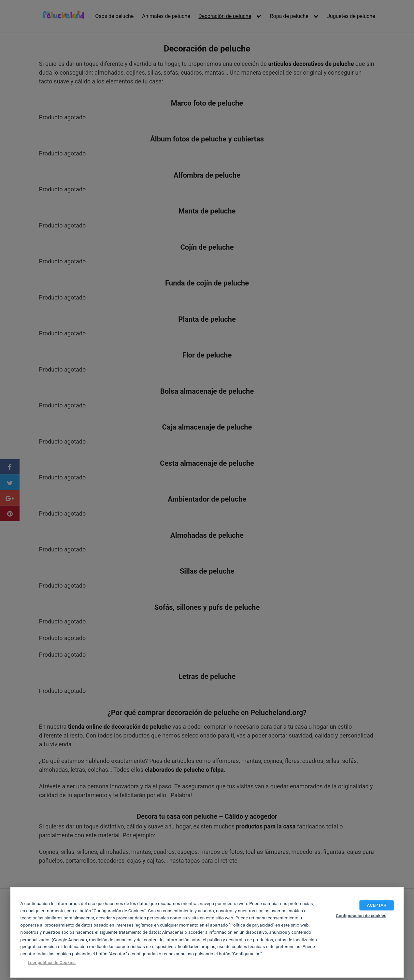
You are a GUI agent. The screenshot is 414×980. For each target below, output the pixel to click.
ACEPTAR (377, 905)
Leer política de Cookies (52, 962)
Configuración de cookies (361, 915)
